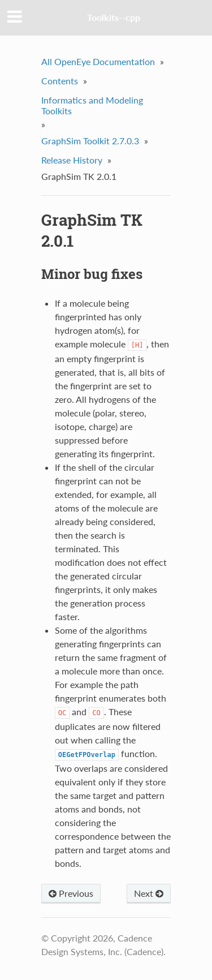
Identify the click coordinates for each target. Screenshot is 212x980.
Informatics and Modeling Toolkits (92, 105)
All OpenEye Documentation (98, 61)
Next (149, 893)
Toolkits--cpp (114, 17)
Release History (72, 160)
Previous (71, 893)
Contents (60, 81)
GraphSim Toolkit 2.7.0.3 (90, 141)
